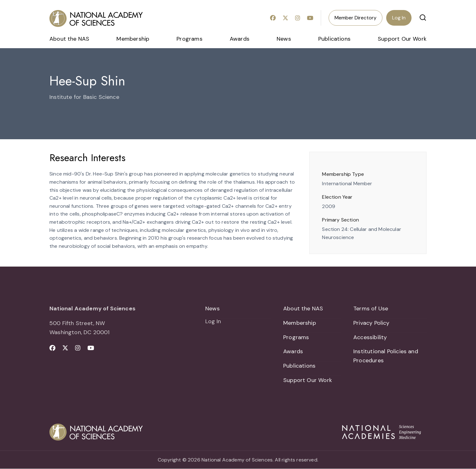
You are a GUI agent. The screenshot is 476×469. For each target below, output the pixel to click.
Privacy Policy (371, 323)
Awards (240, 39)
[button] (423, 18)
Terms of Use (371, 308)
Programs (189, 39)
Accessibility (370, 337)
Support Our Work (402, 39)
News (284, 39)
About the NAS (69, 39)
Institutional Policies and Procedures (386, 356)
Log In (399, 18)
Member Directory (356, 18)
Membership (133, 39)
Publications (334, 39)
